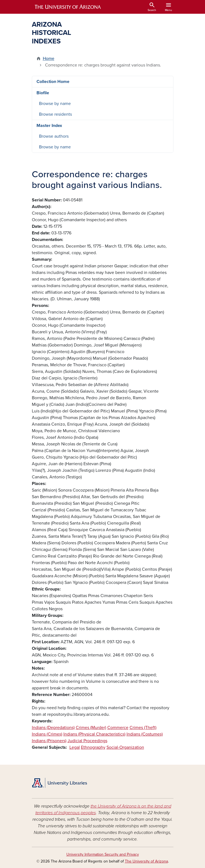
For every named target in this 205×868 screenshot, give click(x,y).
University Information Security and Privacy (103, 854)
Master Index (49, 126)
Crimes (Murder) (91, 728)
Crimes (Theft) (143, 728)
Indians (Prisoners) (49, 741)
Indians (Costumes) (145, 734)
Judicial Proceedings (87, 741)
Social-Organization (125, 747)
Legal (75, 747)
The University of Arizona (146, 861)
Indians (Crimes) (47, 734)
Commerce (118, 728)
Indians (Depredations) (53, 728)
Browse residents (55, 114)
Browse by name (55, 104)
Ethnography (93, 747)
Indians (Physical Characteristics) (94, 734)
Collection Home (53, 82)
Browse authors (54, 136)
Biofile (43, 93)
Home (49, 59)
